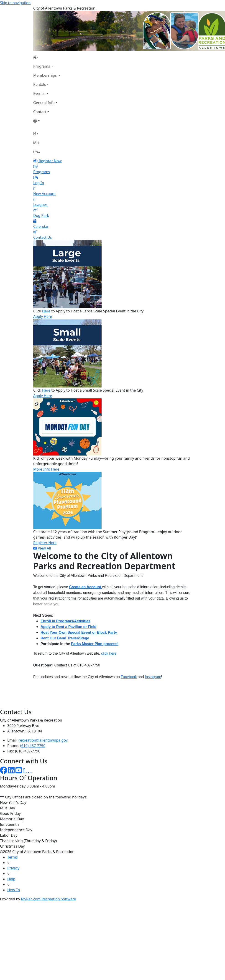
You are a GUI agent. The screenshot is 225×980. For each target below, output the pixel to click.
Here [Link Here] (46, 311)
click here (109, 653)
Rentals (40, 84)
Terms (13, 857)
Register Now (50, 161)
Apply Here (43, 317)
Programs (42, 66)
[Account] (47, 121)
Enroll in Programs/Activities (65, 621)
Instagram (153, 677)
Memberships (45, 75)
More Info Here (46, 469)
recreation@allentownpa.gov (43, 740)
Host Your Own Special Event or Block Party (79, 632)
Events (39, 94)
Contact (40, 112)
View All (42, 548)
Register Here (45, 543)
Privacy (13, 868)
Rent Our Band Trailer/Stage (65, 638)
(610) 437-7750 (33, 746)
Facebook (129, 677)
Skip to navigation (15, 3)
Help (11, 879)
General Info (44, 103)
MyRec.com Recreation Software (48, 899)
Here (46, 390)
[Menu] (36, 152)
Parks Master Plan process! (95, 644)
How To (14, 890)
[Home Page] (47, 57)
